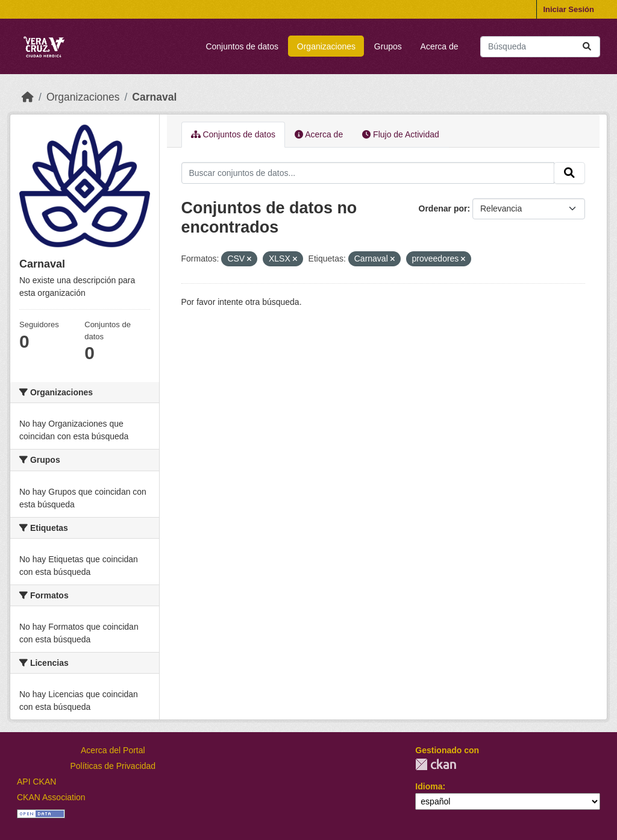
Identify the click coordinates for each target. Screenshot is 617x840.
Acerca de (440, 46)
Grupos (388, 46)
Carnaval (154, 97)
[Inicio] (28, 97)
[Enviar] (587, 47)
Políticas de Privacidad (113, 766)
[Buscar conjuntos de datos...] (540, 47)
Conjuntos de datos (242, 46)
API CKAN (36, 782)
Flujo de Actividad (401, 134)
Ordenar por (443, 208)
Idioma (429, 786)
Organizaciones (326, 46)
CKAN (436, 764)
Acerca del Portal (113, 750)
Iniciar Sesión (568, 9)
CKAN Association (51, 797)
